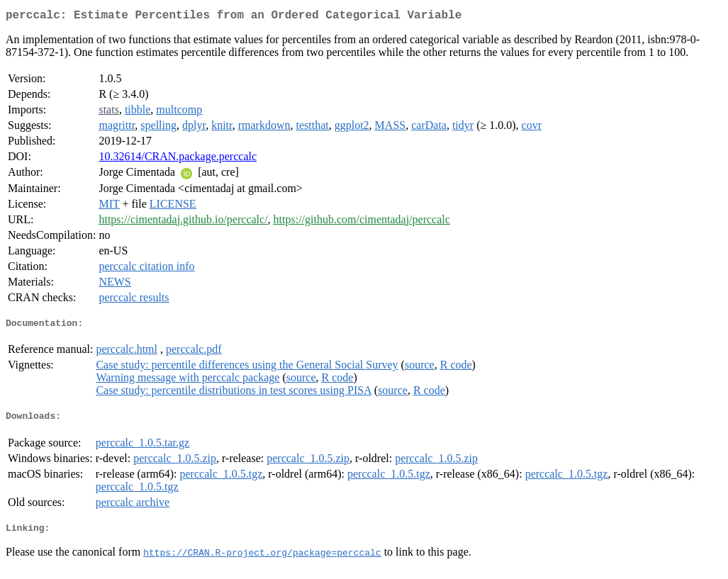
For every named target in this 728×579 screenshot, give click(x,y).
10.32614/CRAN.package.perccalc (178, 159)
